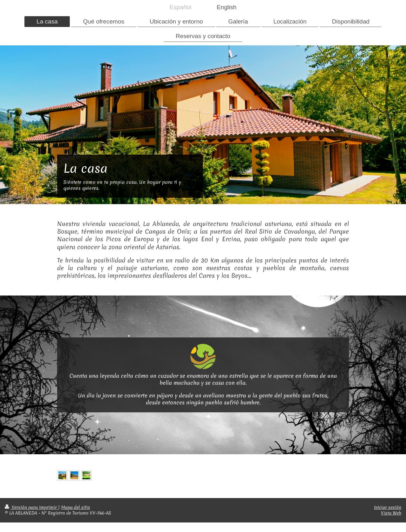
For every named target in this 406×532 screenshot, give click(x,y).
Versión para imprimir (31, 507)
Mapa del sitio (76, 507)
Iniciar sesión (388, 507)
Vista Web (391, 513)
